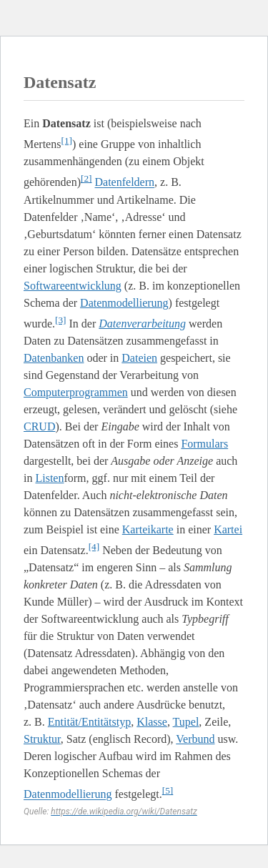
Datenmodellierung (124, 303)
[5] (168, 790)
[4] (94, 547)
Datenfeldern (125, 183)
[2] (86, 178)
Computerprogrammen (76, 392)
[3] (61, 320)
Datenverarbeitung (142, 324)
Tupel (186, 722)
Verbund (195, 739)
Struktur (42, 739)
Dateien (139, 358)
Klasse (152, 722)
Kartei (228, 529)
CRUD (39, 426)
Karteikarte (148, 529)
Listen (49, 478)
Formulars (204, 444)
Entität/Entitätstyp (89, 722)
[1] (66, 140)
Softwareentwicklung (73, 286)
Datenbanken (54, 358)
